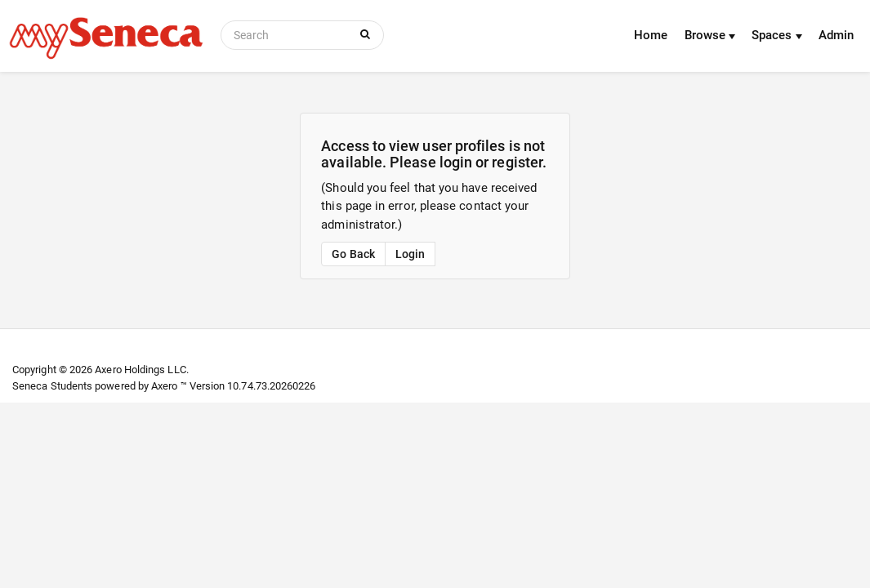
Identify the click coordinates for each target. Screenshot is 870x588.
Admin (836, 35)
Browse (710, 35)
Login (410, 254)
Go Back (353, 254)
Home (651, 35)
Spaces (777, 35)
